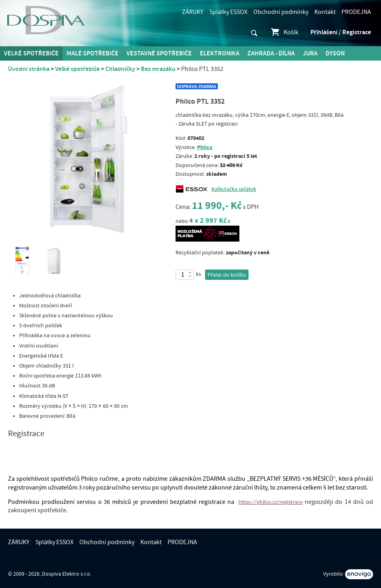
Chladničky (120, 69)
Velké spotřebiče (31, 53)
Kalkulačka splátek (234, 189)
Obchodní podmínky (281, 12)
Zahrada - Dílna (271, 53)
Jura (310, 53)
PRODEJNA (356, 12)
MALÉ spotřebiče (93, 53)
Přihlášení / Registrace (341, 32)
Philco (205, 147)
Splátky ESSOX (228, 12)
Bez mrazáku (158, 69)
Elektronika (220, 53)
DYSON (335, 53)
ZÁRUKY (193, 12)
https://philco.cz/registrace (271, 502)
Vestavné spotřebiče (159, 53)
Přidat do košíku (227, 275)
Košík (284, 32)
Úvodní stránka (29, 69)
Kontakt (325, 12)
